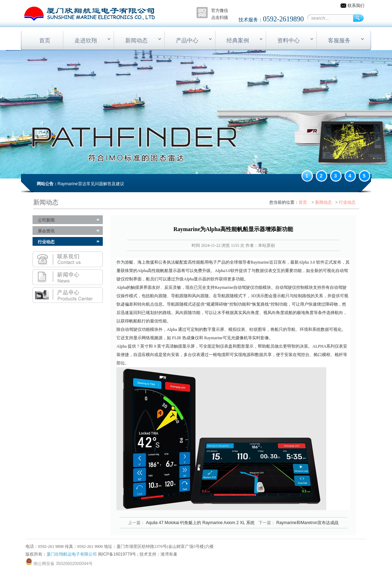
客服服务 (339, 40)
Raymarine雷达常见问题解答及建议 (91, 184)
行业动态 (347, 202)
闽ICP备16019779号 (117, 554)
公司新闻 (46, 220)
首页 (45, 40)
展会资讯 (46, 231)
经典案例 (238, 40)
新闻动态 (136, 40)
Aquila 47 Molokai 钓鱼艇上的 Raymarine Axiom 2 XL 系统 (200, 523)
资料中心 (288, 40)
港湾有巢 (169, 554)
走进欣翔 (86, 40)
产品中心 (187, 40)
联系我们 (356, 6)
